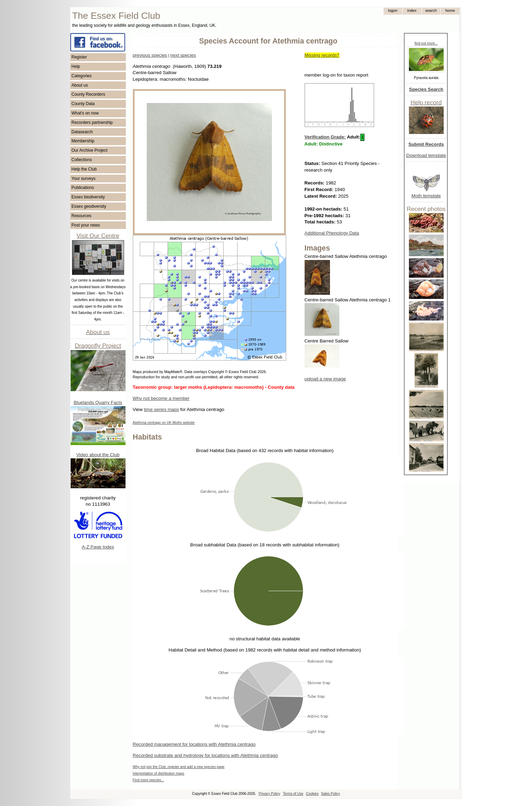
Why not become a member (161, 398)
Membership (83, 141)
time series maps (162, 409)
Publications (83, 188)
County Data (83, 104)
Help (76, 66)
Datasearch (82, 132)
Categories (82, 76)
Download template (426, 155)
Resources (82, 216)
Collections (82, 160)
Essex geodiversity (89, 206)
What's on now (85, 113)
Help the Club (84, 169)
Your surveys (84, 179)
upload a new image (325, 379)
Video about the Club (98, 455)
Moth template (426, 196)
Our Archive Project (90, 150)
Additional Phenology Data (332, 233)
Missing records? (322, 55)
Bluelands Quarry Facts (98, 402)
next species (183, 55)
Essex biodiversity (88, 197)
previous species (150, 55)
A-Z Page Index (98, 547)
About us (80, 85)
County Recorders (88, 94)
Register (79, 57)
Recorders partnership (92, 123)
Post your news (86, 225)
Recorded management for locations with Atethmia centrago (194, 744)
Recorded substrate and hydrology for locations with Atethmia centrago (205, 755)
